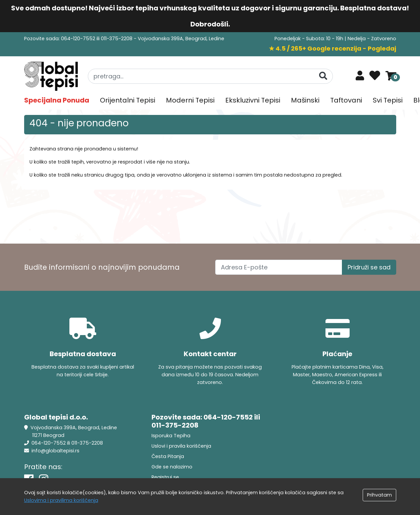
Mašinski (305, 100)
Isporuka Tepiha (171, 436)
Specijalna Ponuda (57, 100)
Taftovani (346, 100)
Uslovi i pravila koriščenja (181, 446)
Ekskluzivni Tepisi (253, 100)
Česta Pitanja (168, 456)
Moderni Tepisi (190, 100)
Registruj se (165, 477)
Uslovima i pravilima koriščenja (61, 500)
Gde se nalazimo (172, 467)
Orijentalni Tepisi (128, 100)
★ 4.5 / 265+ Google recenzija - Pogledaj (333, 48)
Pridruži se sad (369, 267)
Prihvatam (379, 495)
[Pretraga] (323, 76)
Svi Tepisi (388, 100)
